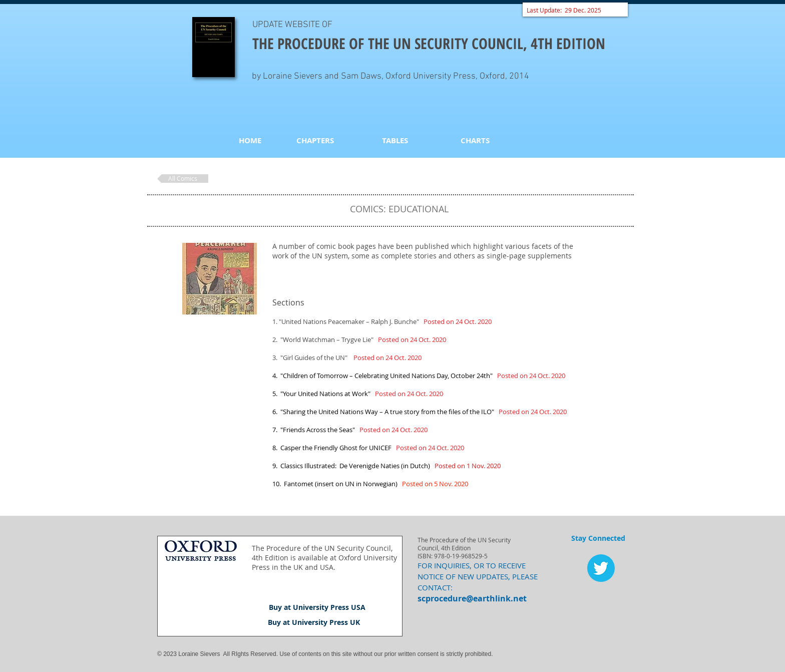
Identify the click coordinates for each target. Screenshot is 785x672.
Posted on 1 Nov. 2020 (467, 466)
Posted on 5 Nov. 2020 (434, 484)
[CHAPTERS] (315, 140)
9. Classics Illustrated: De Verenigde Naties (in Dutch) (353, 466)
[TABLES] (395, 140)
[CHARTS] (475, 140)
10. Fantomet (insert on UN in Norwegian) (336, 484)
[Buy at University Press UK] (314, 622)
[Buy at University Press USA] (317, 607)
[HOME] (250, 140)
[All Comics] (183, 179)
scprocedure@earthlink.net (472, 598)
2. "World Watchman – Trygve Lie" (359, 340)
